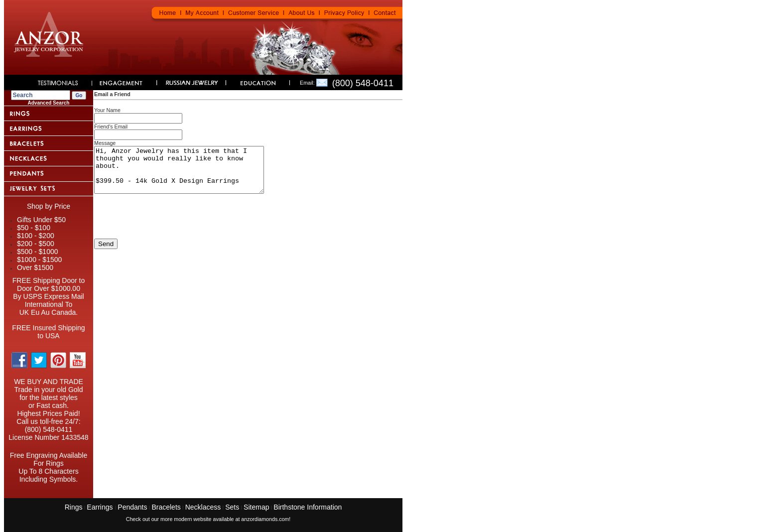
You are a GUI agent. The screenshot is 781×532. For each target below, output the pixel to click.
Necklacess (203, 507)
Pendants (132, 507)
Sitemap (256, 507)
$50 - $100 (34, 228)
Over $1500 (35, 267)
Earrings (101, 507)
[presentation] (170, 228)
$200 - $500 (36, 244)
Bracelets (166, 507)
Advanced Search (49, 103)
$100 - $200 (36, 236)
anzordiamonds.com (265, 519)
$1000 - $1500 (39, 260)
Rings (74, 507)
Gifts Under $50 (41, 220)
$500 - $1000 (38, 252)
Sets (232, 507)
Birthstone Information (308, 507)
